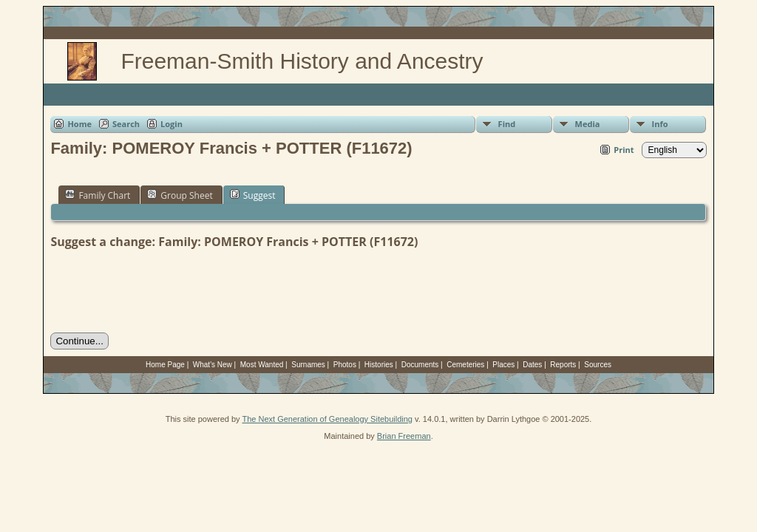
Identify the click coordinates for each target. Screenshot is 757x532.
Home (79, 124)
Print (624, 150)
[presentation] (163, 291)
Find (507, 124)
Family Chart (98, 195)
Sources (598, 365)
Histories (379, 365)
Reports (563, 365)
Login (172, 124)
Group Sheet (180, 195)
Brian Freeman (404, 436)
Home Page (165, 365)
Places (503, 365)
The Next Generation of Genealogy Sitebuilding (327, 419)
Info (660, 124)
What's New (213, 365)
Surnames (308, 365)
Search (126, 124)
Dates (532, 365)
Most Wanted (262, 365)
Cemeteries (465, 365)
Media (588, 124)
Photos (345, 365)
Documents (420, 365)
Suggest (253, 195)
